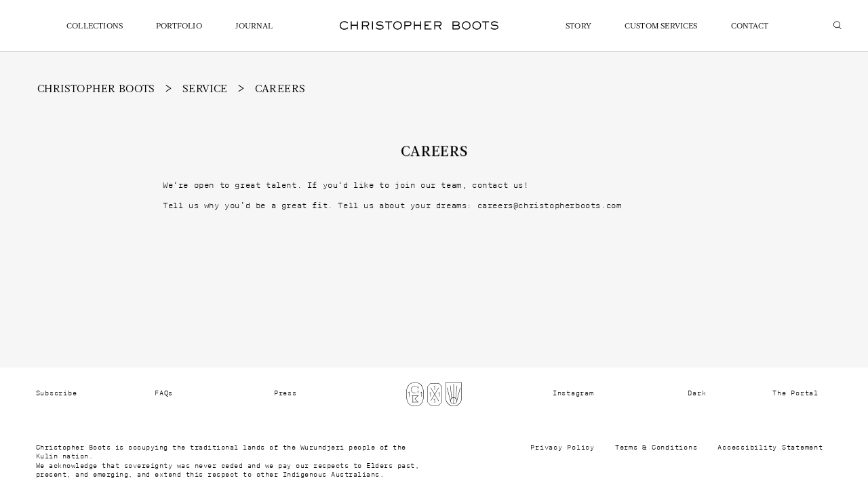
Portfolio (179, 26)
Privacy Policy (563, 448)
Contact (750, 26)
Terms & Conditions (656, 448)
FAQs (164, 393)
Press (285, 393)
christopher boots (96, 90)
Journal (254, 26)
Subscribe (57, 393)
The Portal (795, 393)
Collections (95, 26)
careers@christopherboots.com (550, 205)
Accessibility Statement (770, 448)
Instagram (573, 393)
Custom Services (661, 26)
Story (578, 26)
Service (205, 90)
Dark (697, 393)
